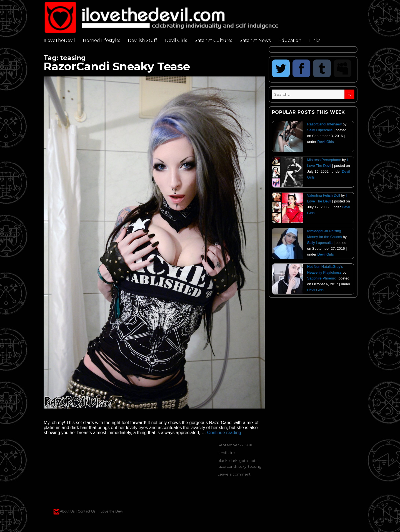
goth (243, 461)
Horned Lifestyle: (101, 40)
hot (252, 461)
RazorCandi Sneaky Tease (117, 66)
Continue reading (224, 433)
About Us (67, 511)
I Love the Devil (111, 511)
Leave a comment (234, 474)
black (222, 461)
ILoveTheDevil (59, 40)
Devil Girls (176, 40)
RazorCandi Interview (324, 124)
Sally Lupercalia (320, 130)
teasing (255, 466)
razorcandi (227, 466)
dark (233, 461)
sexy (242, 466)
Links (315, 40)
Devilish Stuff (142, 40)
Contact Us (87, 511)
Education (290, 40)
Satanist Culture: (213, 40)
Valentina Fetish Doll (324, 195)
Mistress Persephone (324, 160)
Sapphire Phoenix (322, 278)
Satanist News (255, 40)
